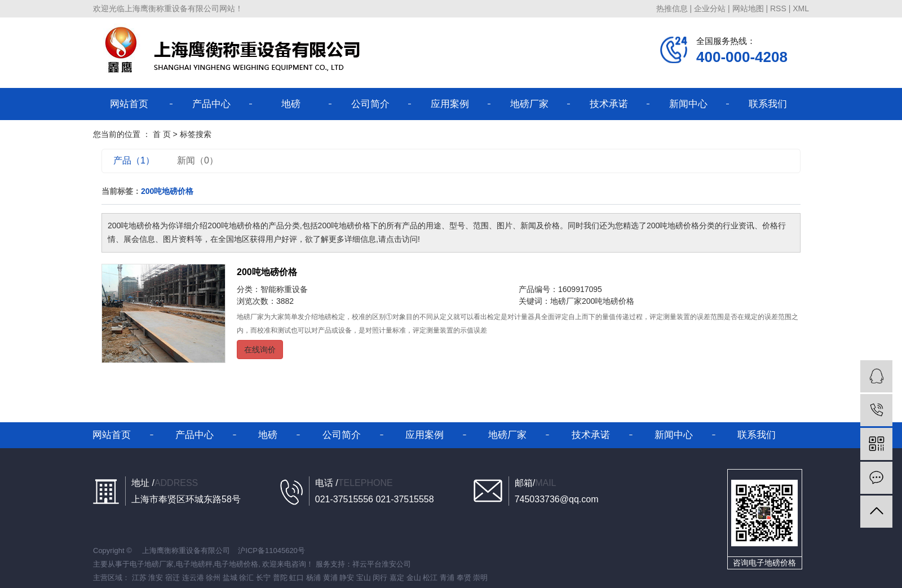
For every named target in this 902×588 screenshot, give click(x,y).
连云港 (193, 578)
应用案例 (450, 104)
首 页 (162, 134)
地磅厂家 (529, 104)
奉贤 (464, 578)
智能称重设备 (284, 289)
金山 (414, 578)
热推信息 (672, 8)
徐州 (213, 578)
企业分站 (710, 8)
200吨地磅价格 (267, 272)
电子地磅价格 (236, 564)
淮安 (156, 578)
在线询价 (260, 350)
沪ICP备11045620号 (271, 551)
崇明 (480, 578)
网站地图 (748, 8)
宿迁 (173, 578)
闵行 (380, 578)
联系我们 (768, 104)
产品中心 (211, 104)
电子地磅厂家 (152, 564)
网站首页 (129, 104)
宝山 (364, 578)
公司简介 (370, 104)
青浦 (447, 578)
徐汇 (246, 578)
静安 (347, 578)
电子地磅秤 (194, 564)
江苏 (139, 578)
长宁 (263, 578)
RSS (778, 8)
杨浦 (313, 578)
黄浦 (330, 578)
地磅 (291, 104)
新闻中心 (688, 104)
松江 (430, 578)
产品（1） (134, 160)
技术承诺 (609, 104)
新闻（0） (198, 160)
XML (801, 8)
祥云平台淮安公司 (382, 564)
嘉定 (397, 578)
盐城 (230, 578)
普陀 (280, 578)
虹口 (297, 578)
